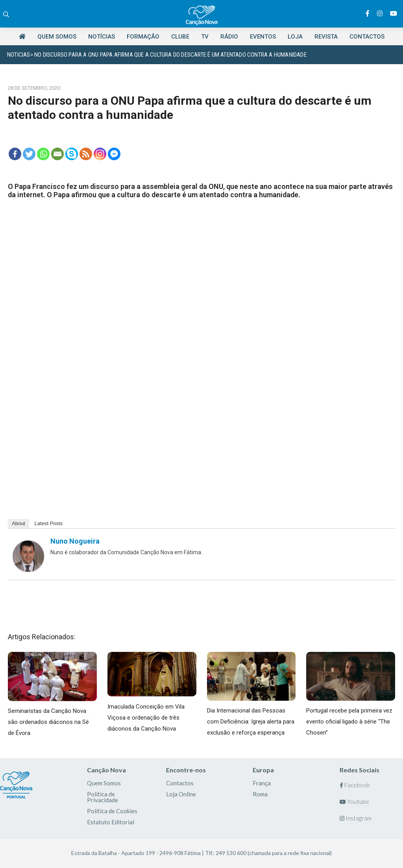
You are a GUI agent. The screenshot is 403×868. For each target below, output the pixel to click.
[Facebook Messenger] (114, 154)
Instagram (356, 818)
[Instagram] (100, 154)
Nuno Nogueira (75, 541)
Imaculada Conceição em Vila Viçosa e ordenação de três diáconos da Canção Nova (146, 718)
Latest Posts (49, 523)
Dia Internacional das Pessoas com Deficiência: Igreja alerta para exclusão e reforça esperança (251, 722)
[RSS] (86, 154)
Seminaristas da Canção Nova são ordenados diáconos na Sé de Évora (48, 722)
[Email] (57, 154)
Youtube (354, 801)
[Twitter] (29, 154)
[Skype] (72, 154)
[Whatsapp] (43, 154)
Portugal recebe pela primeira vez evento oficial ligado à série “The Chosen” (349, 722)
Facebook (355, 785)
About (18, 523)
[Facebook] (15, 154)
